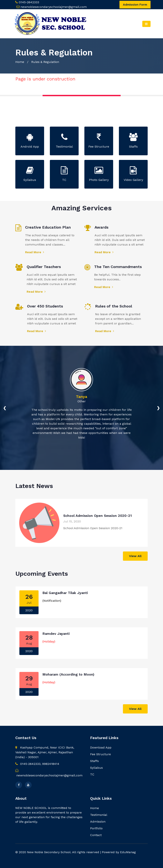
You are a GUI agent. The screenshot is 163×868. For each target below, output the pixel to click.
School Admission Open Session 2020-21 (98, 516)
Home (20, 62)
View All (135, 556)
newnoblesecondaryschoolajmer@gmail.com (54, 7)
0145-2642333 (29, 2)
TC (92, 774)
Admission (98, 822)
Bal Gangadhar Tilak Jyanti (65, 593)
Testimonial (99, 815)
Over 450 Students (45, 306)
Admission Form (135, 5)
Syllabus (96, 768)
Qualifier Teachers (44, 267)
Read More (35, 252)
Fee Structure (100, 754)
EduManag (128, 852)
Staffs (94, 761)
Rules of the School (114, 306)
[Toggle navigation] (146, 24)
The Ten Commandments (118, 267)
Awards (101, 227)
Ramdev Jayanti (56, 634)
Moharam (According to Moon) (68, 674)
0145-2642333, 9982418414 (37, 764)
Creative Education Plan (48, 227)
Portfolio (96, 828)
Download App (101, 747)
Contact (96, 835)
